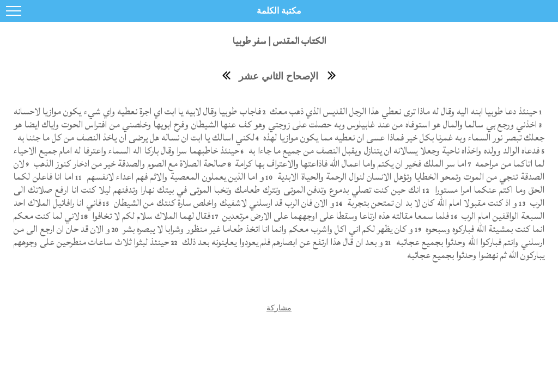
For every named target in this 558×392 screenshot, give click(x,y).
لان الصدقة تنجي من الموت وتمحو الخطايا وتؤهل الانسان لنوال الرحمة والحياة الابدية (279, 170)
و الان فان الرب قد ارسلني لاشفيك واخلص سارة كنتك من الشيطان (223, 203)
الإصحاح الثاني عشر (278, 76)
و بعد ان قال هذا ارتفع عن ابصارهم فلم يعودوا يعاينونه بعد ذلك (281, 242)
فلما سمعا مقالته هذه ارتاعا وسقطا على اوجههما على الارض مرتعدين (335, 216)
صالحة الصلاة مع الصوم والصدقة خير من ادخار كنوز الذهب (129, 164)
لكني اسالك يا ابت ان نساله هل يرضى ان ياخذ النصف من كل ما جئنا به (134, 137)
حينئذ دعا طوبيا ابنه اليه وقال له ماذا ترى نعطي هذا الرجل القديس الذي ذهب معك (403, 111)
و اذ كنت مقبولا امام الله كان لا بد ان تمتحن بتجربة (431, 203)
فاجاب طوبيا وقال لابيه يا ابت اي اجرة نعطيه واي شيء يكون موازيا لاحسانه (137, 111)
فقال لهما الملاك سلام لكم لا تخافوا (150, 216)
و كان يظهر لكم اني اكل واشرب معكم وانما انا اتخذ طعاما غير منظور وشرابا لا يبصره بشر (267, 229)
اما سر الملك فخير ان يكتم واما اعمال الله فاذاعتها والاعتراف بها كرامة (350, 164)
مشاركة (279, 308)
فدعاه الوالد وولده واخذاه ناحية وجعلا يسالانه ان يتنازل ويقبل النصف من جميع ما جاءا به (393, 151)
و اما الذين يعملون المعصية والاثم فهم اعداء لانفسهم (174, 177)
